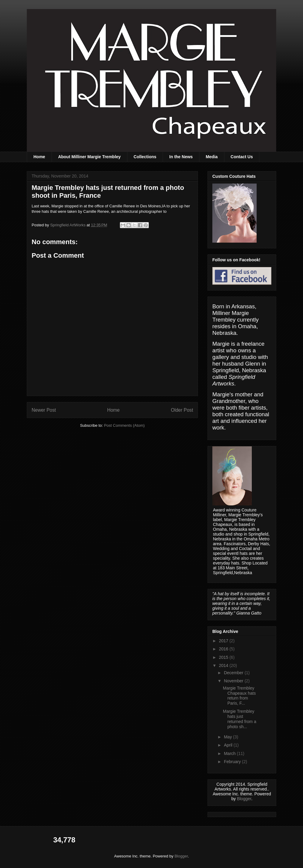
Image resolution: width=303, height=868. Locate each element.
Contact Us (242, 157)
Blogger (244, 799)
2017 (224, 641)
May (228, 737)
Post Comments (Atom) (124, 425)
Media (212, 157)
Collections (145, 157)
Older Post (182, 410)
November (234, 681)
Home (39, 157)
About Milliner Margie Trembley (89, 157)
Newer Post (44, 410)
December (234, 673)
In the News (181, 157)
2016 (224, 649)
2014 (224, 665)
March (230, 753)
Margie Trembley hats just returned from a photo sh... (240, 719)
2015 (224, 657)
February (233, 762)
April (229, 745)
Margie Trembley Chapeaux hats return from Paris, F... (239, 696)
